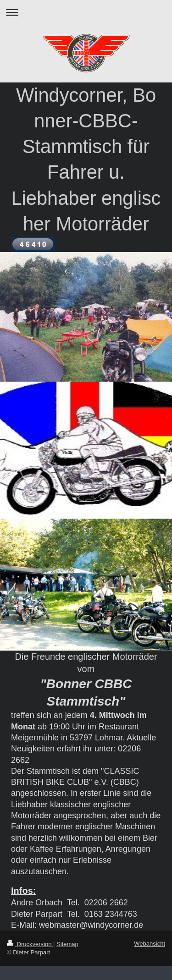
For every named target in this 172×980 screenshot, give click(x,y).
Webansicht (150, 944)
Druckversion (30, 944)
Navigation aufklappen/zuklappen (86, 12)
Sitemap (67, 944)
